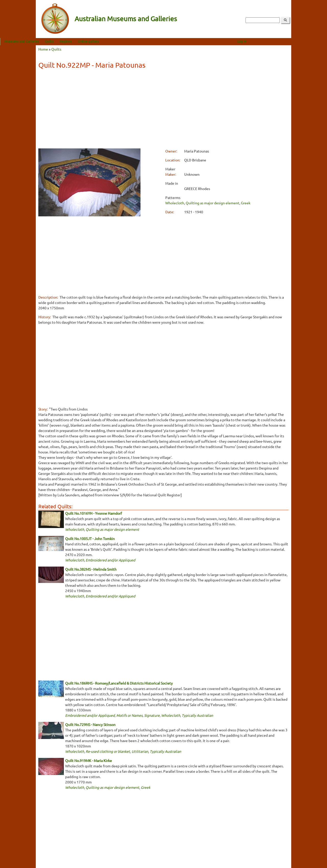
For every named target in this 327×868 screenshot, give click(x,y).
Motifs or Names (129, 715)
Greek (246, 203)
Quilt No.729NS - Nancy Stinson (90, 724)
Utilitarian (140, 751)
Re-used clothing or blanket (108, 751)
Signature (152, 715)
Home (43, 49)
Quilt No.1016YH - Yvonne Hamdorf (94, 513)
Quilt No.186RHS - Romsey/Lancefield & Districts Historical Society (119, 683)
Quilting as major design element (213, 203)
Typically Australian (197, 715)
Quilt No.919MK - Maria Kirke (89, 760)
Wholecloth (175, 203)
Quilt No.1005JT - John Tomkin (90, 538)
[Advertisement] (163, 110)
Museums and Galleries (57, 41)
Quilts (85, 41)
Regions (101, 41)
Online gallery (124, 41)
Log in (277, 41)
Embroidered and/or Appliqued (110, 560)
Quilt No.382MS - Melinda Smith (91, 569)
